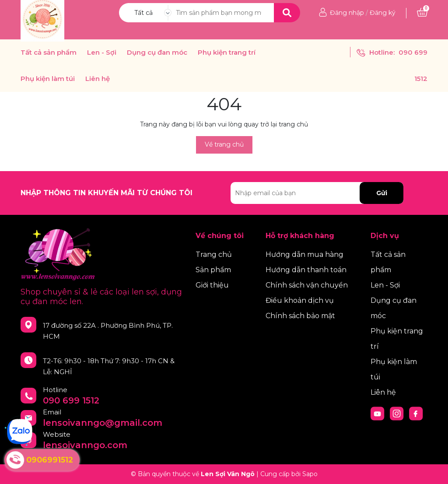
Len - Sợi (102, 53)
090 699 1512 (71, 400)
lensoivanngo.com (85, 445)
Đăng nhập (347, 13)
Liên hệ (98, 79)
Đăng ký (383, 13)
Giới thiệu (212, 285)
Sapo (310, 474)
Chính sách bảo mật (300, 316)
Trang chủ (214, 254)
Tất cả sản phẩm (49, 53)
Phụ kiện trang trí (227, 53)
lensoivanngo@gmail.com (103, 423)
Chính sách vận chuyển (307, 285)
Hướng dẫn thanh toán (306, 270)
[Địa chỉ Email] (317, 193)
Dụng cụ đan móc (157, 53)
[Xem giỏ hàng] (422, 13)
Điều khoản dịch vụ (300, 300)
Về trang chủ (224, 144)
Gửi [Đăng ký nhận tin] (382, 193)
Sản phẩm (213, 270)
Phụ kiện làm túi (48, 79)
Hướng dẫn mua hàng (304, 254)
